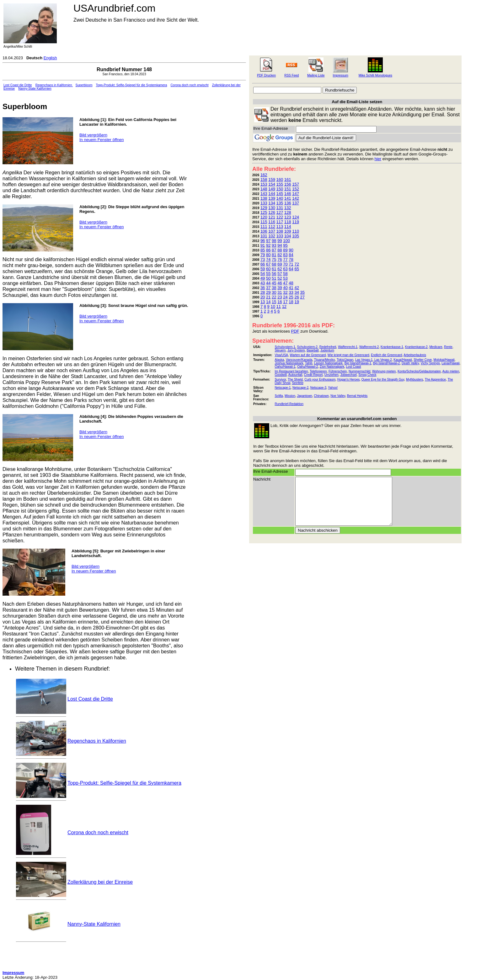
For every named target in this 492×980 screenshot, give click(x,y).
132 (288, 208)
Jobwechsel (348, 375)
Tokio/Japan (345, 360)
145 (280, 194)
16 (280, 302)
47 (285, 283)
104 (288, 236)
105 (296, 236)
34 (297, 292)
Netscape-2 (300, 388)
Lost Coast (354, 367)
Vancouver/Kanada (299, 360)
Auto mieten (451, 371)
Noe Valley (338, 396)
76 (280, 259)
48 (291, 283)
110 (296, 231)
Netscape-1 (283, 388)
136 (288, 203)
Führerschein (338, 371)
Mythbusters (414, 379)
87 (274, 250)
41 (291, 288)
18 (291, 302)
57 (280, 274)
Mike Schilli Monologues (375, 75)
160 (280, 179)
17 (285, 302)
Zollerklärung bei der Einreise (100, 882)
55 (268, 274)
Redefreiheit (328, 347)
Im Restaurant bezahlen (291, 371)
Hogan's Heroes (348, 379)
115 (264, 222)
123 (288, 217)
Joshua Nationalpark (289, 363)
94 (280, 245)
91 (263, 245)
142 (296, 198)
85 (263, 250)
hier (378, 159)
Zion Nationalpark (332, 367)
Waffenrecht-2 (369, 347)
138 (264, 198)
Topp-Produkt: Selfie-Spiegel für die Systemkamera (131, 85)
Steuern (280, 350)
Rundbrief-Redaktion (289, 404)
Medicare (436, 347)
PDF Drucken (266, 75)
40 (285, 288)
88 (280, 250)
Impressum (340, 75)
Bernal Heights (357, 396)
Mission (290, 396)
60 (268, 269)
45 (274, 283)
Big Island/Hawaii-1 (358, 363)
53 (285, 278)
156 (288, 184)
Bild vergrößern (93, 135)
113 (280, 227)
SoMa (279, 396)
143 (264, 194)
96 (263, 241)
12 (284, 306)
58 (285, 274)
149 (272, 189)
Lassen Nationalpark (328, 363)
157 (296, 184)
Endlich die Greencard (386, 355)
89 (285, 250)
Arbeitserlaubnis (415, 355)
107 (272, 231)
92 (268, 245)
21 (268, 297)
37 (268, 288)
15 (274, 302)
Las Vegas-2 (383, 360)
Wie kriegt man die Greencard (348, 355)
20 (263, 297)
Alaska (279, 360)
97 (268, 241)
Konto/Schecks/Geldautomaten (419, 371)
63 (285, 269)
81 (274, 255)
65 (297, 269)
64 (291, 269)
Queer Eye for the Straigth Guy (383, 379)
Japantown (305, 396)
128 (288, 212)
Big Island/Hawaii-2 (387, 363)
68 (274, 264)
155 (280, 184)
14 (268, 302)
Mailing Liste (316, 75)
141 (288, 198)
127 (280, 212)
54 (263, 274)
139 (272, 198)
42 (297, 288)
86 (268, 250)
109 (288, 231)
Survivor (280, 379)
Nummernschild (359, 371)
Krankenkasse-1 (392, 347)
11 (279, 306)
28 (263, 292)
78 (291, 259)
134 (272, 203)
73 (263, 259)
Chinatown (321, 396)
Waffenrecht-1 (348, 347)
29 (268, 292)
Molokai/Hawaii (444, 360)
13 (263, 302)
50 (268, 278)
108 (280, 231)
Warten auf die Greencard (308, 355)
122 (280, 217)
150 (280, 189)
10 (273, 306)
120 (264, 217)
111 (264, 227)
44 (268, 283)
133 (264, 203)
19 (297, 302)
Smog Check (367, 375)
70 (285, 264)
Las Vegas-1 (364, 360)
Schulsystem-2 (307, 347)
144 (272, 194)
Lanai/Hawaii (450, 363)
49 (263, 278)
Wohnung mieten (384, 371)
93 (274, 245)
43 (263, 283)
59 (263, 269)
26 (297, 297)
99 (280, 241)
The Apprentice (435, 379)
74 (268, 259)
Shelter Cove (423, 360)
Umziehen (332, 375)
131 (280, 208)
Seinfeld (297, 383)
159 (272, 179)
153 (264, 184)
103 (280, 236)
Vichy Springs (430, 363)
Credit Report (313, 375)
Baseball (313, 350)
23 (280, 297)
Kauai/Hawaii (403, 360)
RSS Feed (291, 75)
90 (291, 250)
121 (272, 217)
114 (288, 227)
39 (280, 288)
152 (296, 189)
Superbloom (84, 85)
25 (291, 297)
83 (285, 255)
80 (268, 255)
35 (302, 292)
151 (288, 189)
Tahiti (309, 363)
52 (280, 278)
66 (263, 264)
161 (288, 179)
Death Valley (410, 363)
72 (297, 264)
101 (264, 236)
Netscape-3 (318, 388)
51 (274, 278)
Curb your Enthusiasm (320, 379)
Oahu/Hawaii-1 (285, 367)
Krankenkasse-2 (416, 347)
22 (274, 297)
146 (288, 194)
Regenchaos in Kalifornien (54, 85)
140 (280, 198)
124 (296, 217)
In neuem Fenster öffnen (102, 140)
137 (296, 203)
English (50, 58)
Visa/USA (281, 355)
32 (285, 292)
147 (296, 194)
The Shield (295, 379)
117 (280, 222)
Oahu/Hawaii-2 (307, 367)
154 (272, 184)
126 (272, 212)
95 (285, 245)
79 (263, 255)
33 (291, 292)
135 (280, 203)
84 (291, 255)
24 (285, 297)
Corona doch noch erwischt (189, 85)
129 (264, 208)
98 (274, 241)
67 (268, 264)
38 (274, 288)
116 (272, 222)
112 (272, 227)
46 (280, 283)
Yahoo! (333, 388)
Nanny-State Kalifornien (35, 89)
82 (280, 255)
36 (263, 288)
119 (296, 222)
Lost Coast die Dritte (18, 85)
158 (264, 179)
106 (264, 231)
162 (264, 175)
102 (272, 236)
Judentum (327, 350)
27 (302, 297)
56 (274, 274)
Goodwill (281, 375)
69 (280, 264)
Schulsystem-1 (285, 347)
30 (274, 292)
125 (264, 212)
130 (272, 208)
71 (291, 264)
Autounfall (295, 375)
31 (280, 292)
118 (288, 222)
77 (285, 259)
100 (286, 241)
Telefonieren (318, 371)
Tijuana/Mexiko (325, 360)
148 (264, 189)
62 (280, 269)
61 (274, 269)
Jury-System (296, 350)
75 (274, 259)
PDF (295, 331)
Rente (448, 347)
